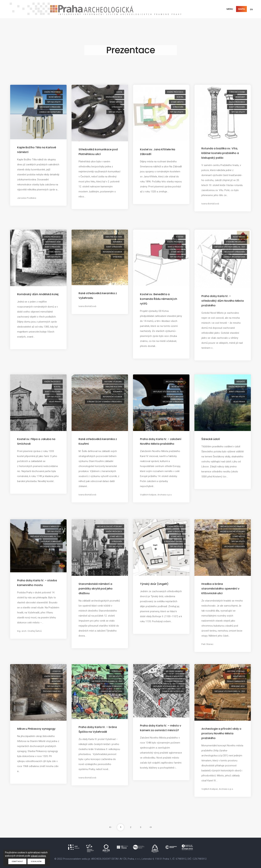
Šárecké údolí (211, 439)
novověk (56, 681)
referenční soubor (112, 252)
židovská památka (52, 691)
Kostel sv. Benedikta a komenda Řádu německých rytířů (159, 299)
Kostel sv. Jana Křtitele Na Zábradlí (158, 152)
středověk (117, 107)
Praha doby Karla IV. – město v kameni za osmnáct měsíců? (161, 728)
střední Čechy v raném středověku (105, 402)
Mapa (242, 9)
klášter (180, 237)
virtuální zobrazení (174, 397)
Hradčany (240, 97)
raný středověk (237, 107)
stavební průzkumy (235, 242)
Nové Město (55, 97)
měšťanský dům (53, 242)
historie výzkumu (113, 382)
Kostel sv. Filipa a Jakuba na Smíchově (36, 441)
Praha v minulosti (52, 526)
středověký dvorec (174, 541)
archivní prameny (175, 382)
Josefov (56, 671)
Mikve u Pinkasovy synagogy (36, 729)
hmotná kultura (114, 237)
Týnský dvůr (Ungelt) (154, 584)
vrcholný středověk (50, 107)
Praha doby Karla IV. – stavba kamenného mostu (37, 583)
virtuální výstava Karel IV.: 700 (230, 247)
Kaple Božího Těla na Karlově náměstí (37, 150)
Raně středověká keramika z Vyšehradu (98, 296)
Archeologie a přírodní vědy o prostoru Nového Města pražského (221, 733)
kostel (180, 97)
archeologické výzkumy (110, 526)
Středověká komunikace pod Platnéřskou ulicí (98, 152)
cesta (119, 92)
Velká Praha (55, 402)
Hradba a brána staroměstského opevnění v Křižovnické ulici (220, 589)
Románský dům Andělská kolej (38, 294)
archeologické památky (233, 526)
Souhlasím (36, 861)
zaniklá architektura (50, 112)
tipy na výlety (54, 102)
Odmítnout (17, 861)
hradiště (241, 382)
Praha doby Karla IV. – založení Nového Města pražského (161, 441)
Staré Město (116, 102)
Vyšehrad (117, 257)
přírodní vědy (238, 686)
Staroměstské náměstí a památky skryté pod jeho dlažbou (96, 589)
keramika (118, 242)
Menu (230, 9)
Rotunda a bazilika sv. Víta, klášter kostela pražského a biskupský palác (220, 153)
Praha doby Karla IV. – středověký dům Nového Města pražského (223, 301)
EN (251, 9)
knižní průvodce (53, 92)
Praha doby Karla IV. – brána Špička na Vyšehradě (98, 729)
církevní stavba (237, 92)
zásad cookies (38, 856)
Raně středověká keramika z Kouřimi (98, 441)
